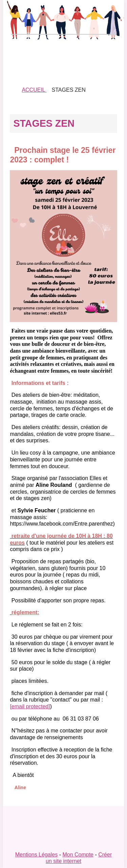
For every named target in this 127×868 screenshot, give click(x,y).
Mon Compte (78, 855)
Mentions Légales (36, 855)
